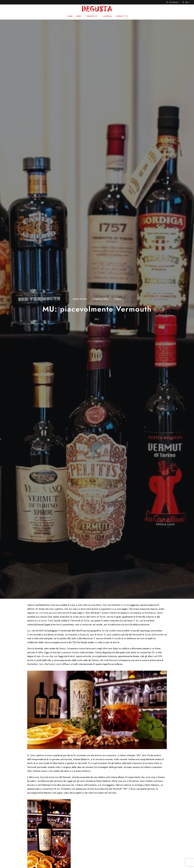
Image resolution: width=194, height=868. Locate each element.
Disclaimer (108, 862)
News (73, 823)
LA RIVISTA (107, 16)
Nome (31, 723)
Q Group (95, 862)
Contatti (109, 823)
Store (187, 2)
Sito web (127, 723)
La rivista (74, 831)
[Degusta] (97, 9)
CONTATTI (120, 16)
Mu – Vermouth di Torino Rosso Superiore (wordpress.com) (61, 549)
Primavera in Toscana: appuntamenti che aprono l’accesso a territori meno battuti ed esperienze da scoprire (156, 637)
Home (73, 819)
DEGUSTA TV (93, 16)
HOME (70, 16)
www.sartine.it (35, 485)
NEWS (80, 16)
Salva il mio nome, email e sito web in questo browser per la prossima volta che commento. (63, 738)
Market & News (80, 34)
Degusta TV (76, 827)
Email (79, 723)
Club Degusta (174, 2)
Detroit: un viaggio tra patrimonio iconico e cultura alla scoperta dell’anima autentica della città (59, 637)
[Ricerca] (127, 16)
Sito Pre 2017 (111, 819)
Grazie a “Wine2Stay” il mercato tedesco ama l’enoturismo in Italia (107, 634)
